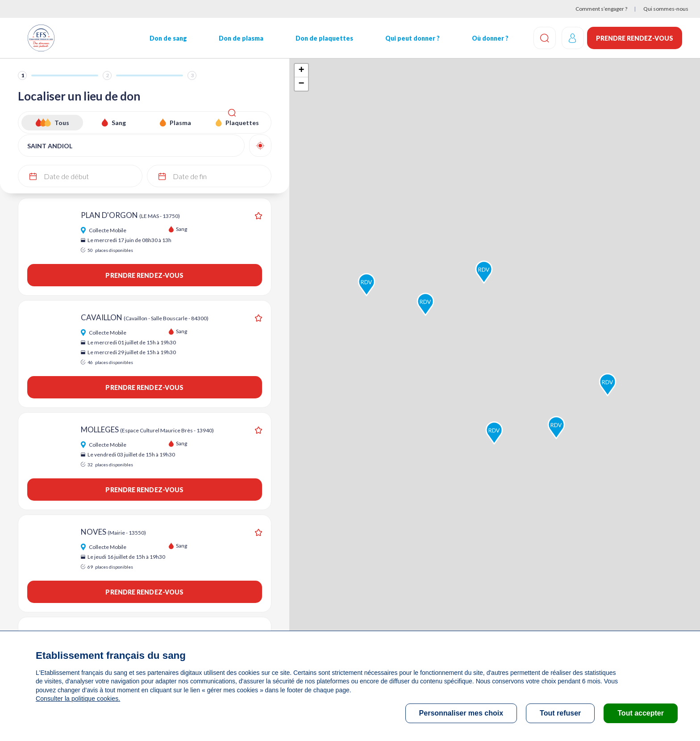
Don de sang (166, 38)
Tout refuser (560, 713)
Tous (62, 123)
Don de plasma (237, 38)
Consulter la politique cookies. (77, 699)
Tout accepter (641, 713)
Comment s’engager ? (601, 9)
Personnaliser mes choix (461, 713)
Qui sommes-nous (666, 9)
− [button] (301, 84)
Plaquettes (242, 123)
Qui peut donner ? (406, 38)
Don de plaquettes (319, 38)
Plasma (180, 123)
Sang (119, 123)
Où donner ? (482, 38)
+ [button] (301, 71)
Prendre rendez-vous (635, 38)
